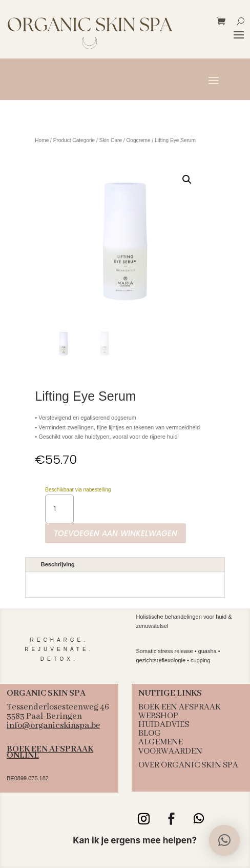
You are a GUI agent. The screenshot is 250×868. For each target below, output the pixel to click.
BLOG (150, 733)
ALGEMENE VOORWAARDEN (170, 747)
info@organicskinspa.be (53, 726)
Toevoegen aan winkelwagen (116, 533)
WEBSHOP (158, 716)
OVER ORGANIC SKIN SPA (188, 765)
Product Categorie (74, 140)
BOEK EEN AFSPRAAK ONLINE (50, 752)
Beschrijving (58, 564)
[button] (187, 180)
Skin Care (111, 140)
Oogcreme (138, 140)
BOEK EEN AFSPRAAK (180, 707)
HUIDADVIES (164, 725)
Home (42, 140)
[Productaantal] (59, 509)
